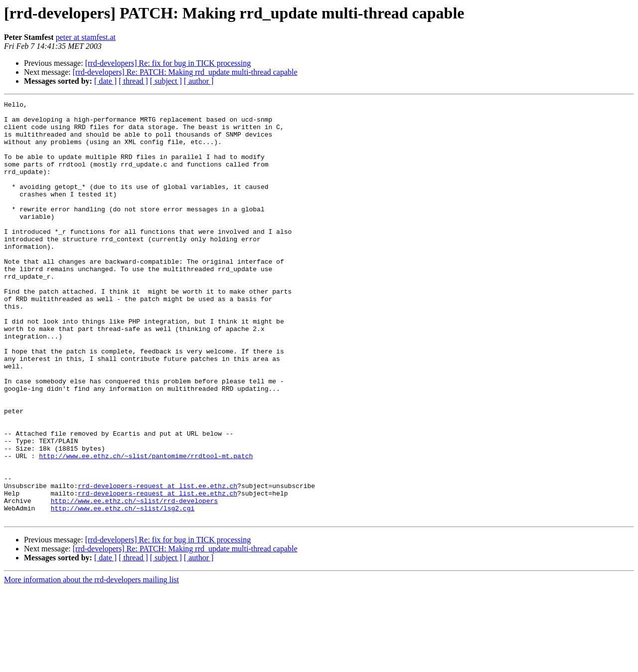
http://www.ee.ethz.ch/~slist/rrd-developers (134, 581)
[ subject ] (166, 81)
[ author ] (199, 81)
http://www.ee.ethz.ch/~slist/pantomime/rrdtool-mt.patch (146, 527)
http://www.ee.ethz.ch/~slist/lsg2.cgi (123, 590)
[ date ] (105, 81)
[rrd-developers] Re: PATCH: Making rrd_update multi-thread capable (185, 72)
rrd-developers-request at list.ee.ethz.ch (158, 563)
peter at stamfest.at (86, 37)
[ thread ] (133, 81)
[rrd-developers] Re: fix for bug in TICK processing (168, 63)
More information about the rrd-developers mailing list (91, 663)
